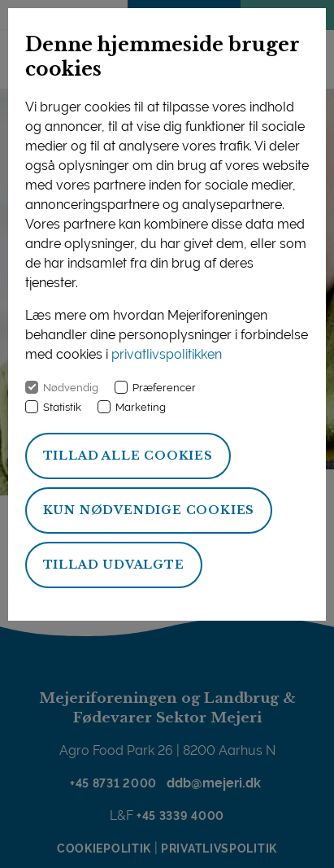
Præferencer (164, 388)
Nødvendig (71, 388)
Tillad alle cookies (128, 456)
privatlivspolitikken (167, 354)
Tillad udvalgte (114, 565)
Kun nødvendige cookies (149, 510)
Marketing (141, 407)
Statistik (62, 407)
